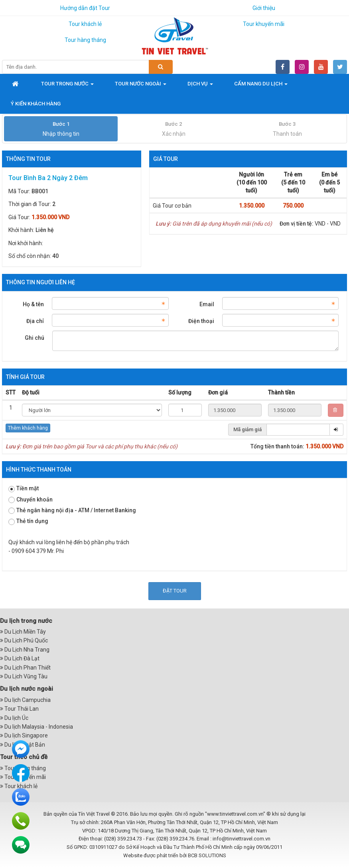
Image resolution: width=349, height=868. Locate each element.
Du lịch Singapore (24, 735)
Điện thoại (201, 321)
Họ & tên (33, 304)
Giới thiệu (264, 8)
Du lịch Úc (14, 718)
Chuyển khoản (31, 500)
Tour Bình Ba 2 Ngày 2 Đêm (48, 178)
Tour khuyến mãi (264, 24)
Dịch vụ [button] (200, 86)
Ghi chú (35, 338)
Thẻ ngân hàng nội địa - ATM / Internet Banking (72, 510)
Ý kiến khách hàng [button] (36, 104)
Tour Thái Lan (19, 709)
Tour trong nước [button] (67, 86)
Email (207, 304)
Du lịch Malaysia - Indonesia (36, 727)
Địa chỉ (35, 321)
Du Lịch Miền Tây (23, 632)
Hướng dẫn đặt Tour (85, 8)
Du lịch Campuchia (25, 700)
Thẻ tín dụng (28, 521)
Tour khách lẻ (85, 24)
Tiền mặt (24, 488)
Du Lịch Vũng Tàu (24, 676)
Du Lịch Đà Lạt (20, 658)
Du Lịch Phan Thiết (25, 668)
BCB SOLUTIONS (207, 855)
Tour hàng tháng (85, 40)
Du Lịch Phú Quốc (24, 640)
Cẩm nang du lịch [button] (261, 86)
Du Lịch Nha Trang (25, 650)
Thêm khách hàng (28, 428)
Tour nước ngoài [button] (141, 86)
